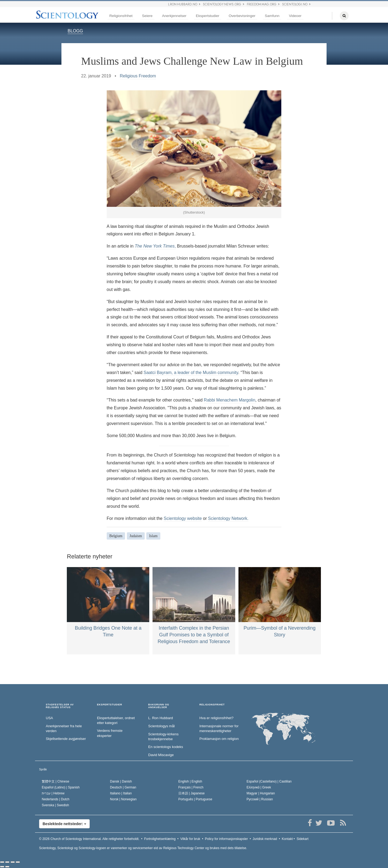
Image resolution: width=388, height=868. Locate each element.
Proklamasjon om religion (219, 739)
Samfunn (272, 16)
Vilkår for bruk (190, 839)
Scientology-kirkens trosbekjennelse (163, 737)
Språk (43, 769)
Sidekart (303, 839)
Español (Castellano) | (269, 781)
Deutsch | (123, 787)
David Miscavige (161, 755)
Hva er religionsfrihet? (216, 718)
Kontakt (287, 839)
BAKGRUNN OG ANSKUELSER (159, 706)
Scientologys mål (161, 726)
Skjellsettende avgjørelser (66, 739)
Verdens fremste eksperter (110, 733)
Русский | (260, 799)
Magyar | (261, 793)
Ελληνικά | (259, 787)
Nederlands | (56, 799)
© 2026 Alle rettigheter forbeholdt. (89, 839)
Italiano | (121, 793)
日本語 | (192, 793)
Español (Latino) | (61, 787)
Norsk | (123, 799)
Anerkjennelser (174, 16)
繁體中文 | (56, 781)
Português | (195, 799)
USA (49, 718)
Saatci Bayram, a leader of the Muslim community (191, 373)
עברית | (53, 793)
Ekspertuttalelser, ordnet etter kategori (116, 721)
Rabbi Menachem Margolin (229, 400)
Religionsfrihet (121, 16)
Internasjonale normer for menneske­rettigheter (219, 729)
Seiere (147, 16)
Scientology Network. (228, 518)
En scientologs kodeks (166, 747)
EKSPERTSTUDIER (110, 705)
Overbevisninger (242, 16)
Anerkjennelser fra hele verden (64, 729)
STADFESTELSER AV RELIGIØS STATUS (60, 706)
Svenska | (55, 805)
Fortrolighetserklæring (160, 839)
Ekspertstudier (208, 16)
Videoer (295, 16)
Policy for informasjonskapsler (226, 839)
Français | (191, 787)
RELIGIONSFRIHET (212, 705)
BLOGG (75, 31)
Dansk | (121, 781)
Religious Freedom (138, 76)
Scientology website (183, 518)
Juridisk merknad (265, 839)
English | (190, 781)
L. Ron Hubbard (161, 718)
